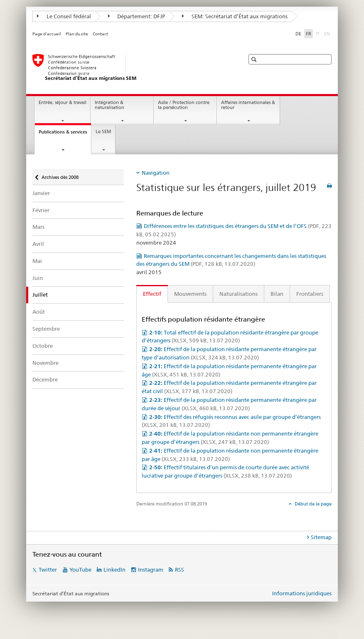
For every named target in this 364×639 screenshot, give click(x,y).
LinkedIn (114, 570)
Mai (37, 261)
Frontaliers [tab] (310, 294)
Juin (38, 278)
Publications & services (65, 134)
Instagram (151, 570)
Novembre (45, 363)
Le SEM (103, 132)
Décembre (45, 379)
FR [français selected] (309, 34)
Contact (100, 34)
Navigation (156, 173)
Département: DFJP (137, 16)
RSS (180, 570)
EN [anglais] (328, 33)
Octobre (43, 346)
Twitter (48, 570)
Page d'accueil (47, 34)
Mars (38, 227)
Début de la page (312, 504)
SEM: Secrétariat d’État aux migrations (235, 16)
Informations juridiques (302, 593)
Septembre (46, 329)
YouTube (80, 570)
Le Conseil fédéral (64, 16)
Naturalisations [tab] (239, 294)
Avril (38, 244)
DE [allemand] (298, 34)
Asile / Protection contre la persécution (184, 105)
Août (39, 312)
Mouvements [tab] (190, 294)
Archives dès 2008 (60, 175)
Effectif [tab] (152, 294)
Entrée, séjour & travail (63, 103)
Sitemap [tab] (321, 537)
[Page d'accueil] (130, 68)
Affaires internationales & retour (248, 105)
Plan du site (77, 34)
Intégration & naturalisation (109, 105)
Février (41, 210)
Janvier (41, 193)
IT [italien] (318, 33)
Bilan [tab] (277, 294)
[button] (255, 59)
